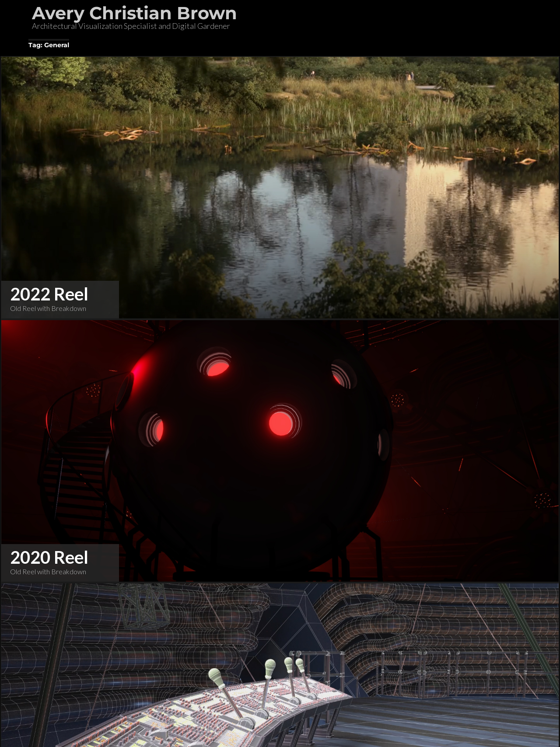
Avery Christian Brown (135, 13)
